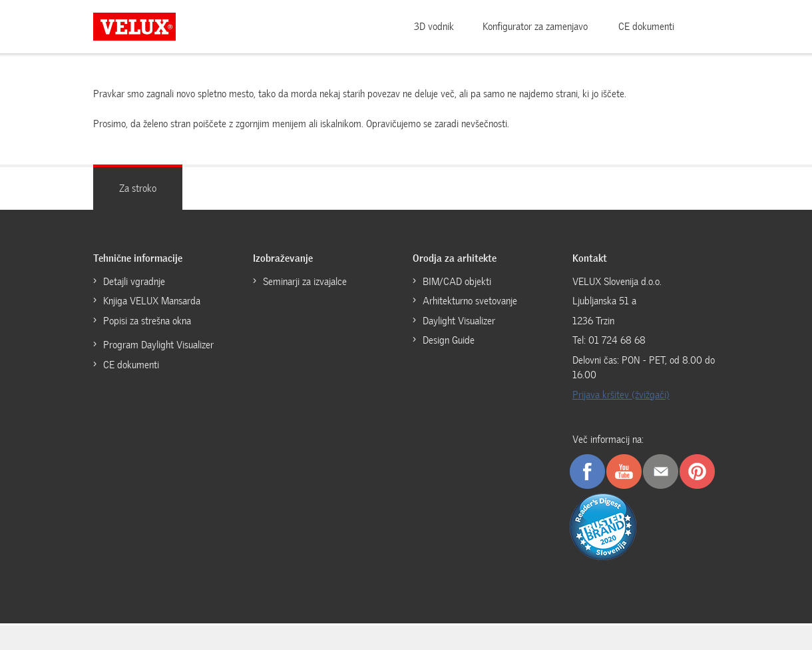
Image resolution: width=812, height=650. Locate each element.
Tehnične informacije (138, 258)
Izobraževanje (283, 258)
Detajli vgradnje (134, 282)
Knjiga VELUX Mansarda (152, 301)
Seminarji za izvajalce (305, 282)
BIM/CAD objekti (457, 282)
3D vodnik (434, 27)
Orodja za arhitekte (455, 258)
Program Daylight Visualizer (158, 345)
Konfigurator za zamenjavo (535, 27)
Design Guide (449, 340)
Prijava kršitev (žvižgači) (621, 395)
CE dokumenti (646, 27)
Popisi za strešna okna (147, 321)
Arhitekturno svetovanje (470, 301)
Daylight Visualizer (459, 321)
